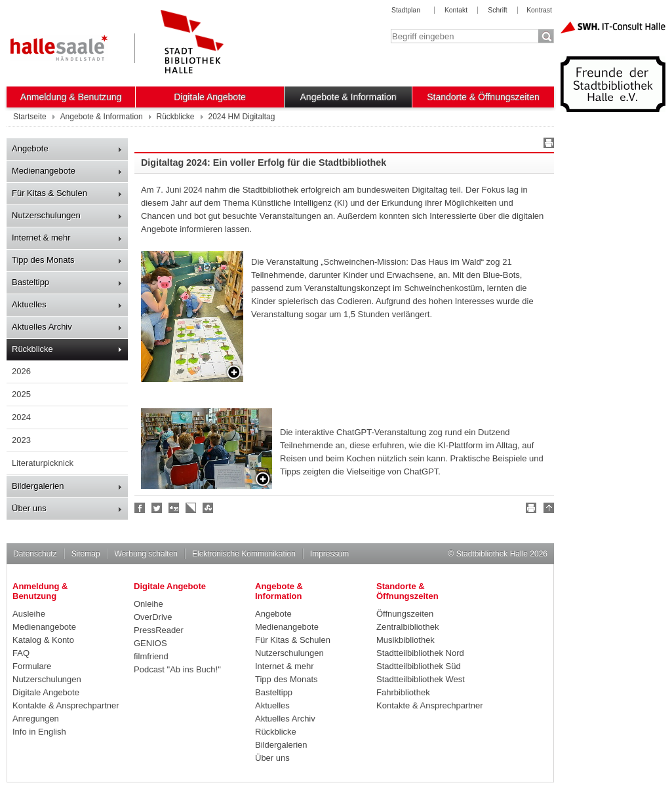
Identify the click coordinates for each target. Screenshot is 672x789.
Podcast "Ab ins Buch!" (177, 669)
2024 (21, 417)
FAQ (21, 653)
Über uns (29, 508)
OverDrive (153, 617)
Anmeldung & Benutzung (71, 97)
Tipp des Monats (43, 260)
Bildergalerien (38, 486)
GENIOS (150, 643)
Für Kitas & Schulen (49, 193)
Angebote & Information (348, 97)
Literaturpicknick (43, 463)
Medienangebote (44, 171)
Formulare (32, 666)
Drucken (547, 145)
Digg (174, 508)
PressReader (159, 630)
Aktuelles (29, 304)
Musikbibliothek (405, 640)
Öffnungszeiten (405, 614)
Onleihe (148, 604)
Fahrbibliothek (403, 692)
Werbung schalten (146, 554)
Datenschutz (35, 554)
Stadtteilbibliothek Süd (419, 666)
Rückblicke (32, 349)
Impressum (329, 554)
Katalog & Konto (43, 640)
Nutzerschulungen (46, 215)
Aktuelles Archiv (42, 327)
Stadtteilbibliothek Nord (420, 653)
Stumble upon (208, 508)
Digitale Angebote (210, 97)
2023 (21, 440)
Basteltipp (30, 282)
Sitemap (86, 554)
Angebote (30, 148)
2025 (21, 394)
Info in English (39, 732)
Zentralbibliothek (407, 627)
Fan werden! (140, 508)
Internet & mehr (41, 238)
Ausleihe (29, 614)
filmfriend (151, 656)
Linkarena (191, 508)
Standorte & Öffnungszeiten (483, 97)
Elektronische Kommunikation (244, 554)
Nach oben (547, 510)
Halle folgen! (157, 508)
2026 (21, 371)
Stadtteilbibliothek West (421, 679)
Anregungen (36, 719)
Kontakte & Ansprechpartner (66, 705)
